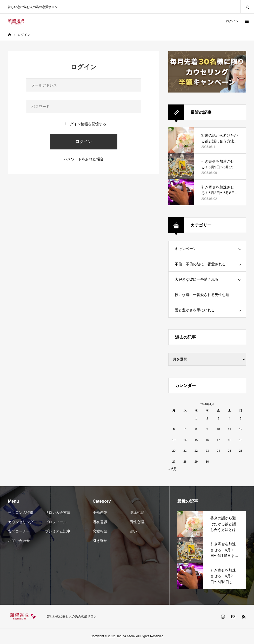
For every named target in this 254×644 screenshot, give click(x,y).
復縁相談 (137, 512)
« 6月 (173, 469)
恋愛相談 (100, 531)
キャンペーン (186, 249)
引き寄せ (100, 541)
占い (133, 531)
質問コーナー (19, 531)
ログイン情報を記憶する (84, 124)
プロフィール (56, 522)
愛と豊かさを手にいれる (195, 310)
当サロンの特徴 (21, 512)
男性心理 (137, 522)
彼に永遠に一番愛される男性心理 (202, 295)
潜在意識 (100, 522)
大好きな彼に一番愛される (197, 279)
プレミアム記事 (58, 531)
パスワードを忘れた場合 (84, 159)
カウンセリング (21, 522)
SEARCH (247, 7)
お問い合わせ (19, 541)
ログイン (232, 21)
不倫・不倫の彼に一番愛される (200, 264)
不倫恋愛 (100, 512)
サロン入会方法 (58, 512)
